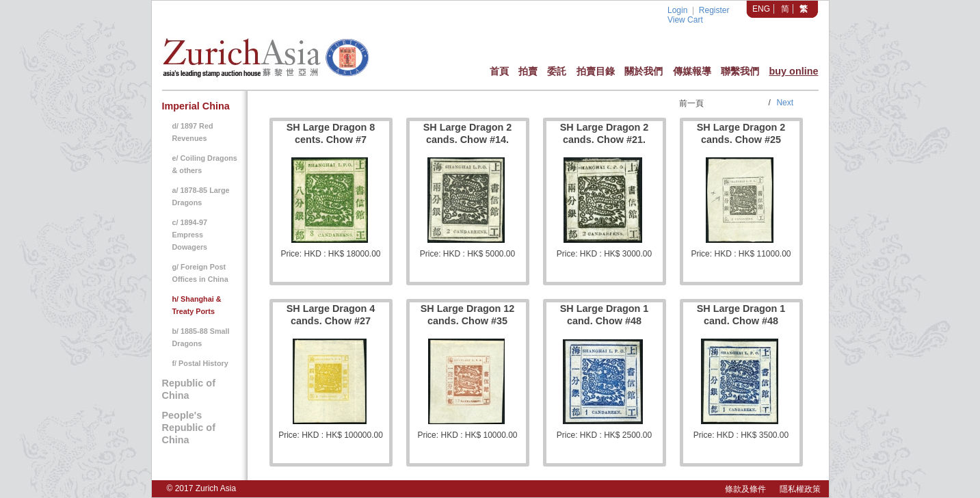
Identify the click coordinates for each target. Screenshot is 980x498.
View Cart (685, 20)
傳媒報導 (692, 71)
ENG (761, 9)
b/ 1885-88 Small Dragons (201, 337)
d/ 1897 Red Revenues (193, 132)
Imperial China (196, 106)
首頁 (499, 71)
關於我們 (644, 71)
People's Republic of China (189, 428)
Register (714, 10)
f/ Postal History (200, 363)
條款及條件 (745, 489)
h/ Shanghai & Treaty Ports (197, 305)
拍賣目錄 (596, 71)
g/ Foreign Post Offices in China (200, 273)
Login (677, 10)
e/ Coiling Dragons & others (205, 164)
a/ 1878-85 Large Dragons (201, 196)
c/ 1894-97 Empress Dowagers (190, 235)
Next (785, 103)
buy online (793, 71)
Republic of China (189, 389)
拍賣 (528, 71)
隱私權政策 (800, 489)
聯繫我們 (740, 71)
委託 (557, 71)
